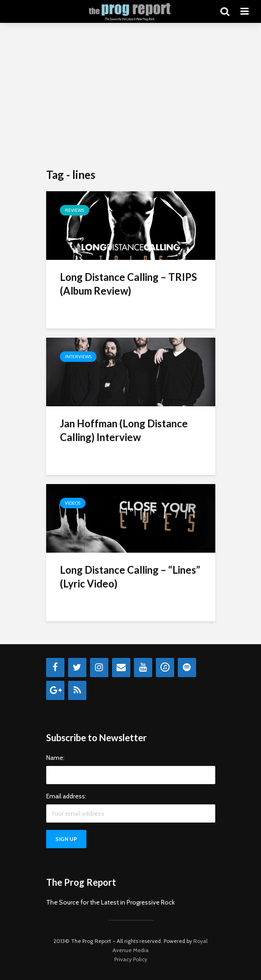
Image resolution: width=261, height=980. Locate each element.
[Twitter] (77, 668)
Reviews (75, 210)
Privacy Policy (131, 959)
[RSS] (77, 690)
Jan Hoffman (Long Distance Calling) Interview (124, 430)
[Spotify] (187, 668)
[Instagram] (99, 668)
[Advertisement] (131, 96)
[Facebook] (55, 668)
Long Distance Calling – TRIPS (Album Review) (128, 284)
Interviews (78, 357)
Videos (73, 503)
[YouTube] (143, 668)
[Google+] (55, 690)
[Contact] (121, 668)
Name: (55, 758)
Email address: (66, 796)
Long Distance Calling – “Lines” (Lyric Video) (130, 577)
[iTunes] (165, 668)
